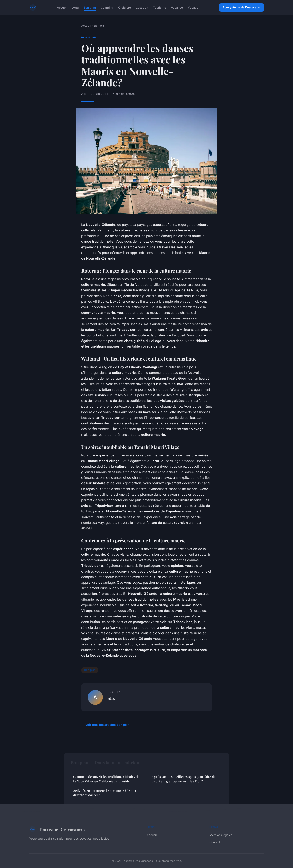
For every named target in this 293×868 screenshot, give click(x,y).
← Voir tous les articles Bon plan (105, 725)
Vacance (177, 7)
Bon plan (90, 7)
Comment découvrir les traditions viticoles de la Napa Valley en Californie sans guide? (106, 779)
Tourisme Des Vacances (57, 829)
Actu (75, 7)
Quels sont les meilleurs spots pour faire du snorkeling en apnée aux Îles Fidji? (184, 779)
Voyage (193, 7)
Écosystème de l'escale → (241, 7)
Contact (215, 842)
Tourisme (160, 7)
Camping (107, 7)
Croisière (125, 7)
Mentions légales (221, 835)
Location (142, 7)
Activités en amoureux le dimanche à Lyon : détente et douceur (105, 793)
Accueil (62, 7)
